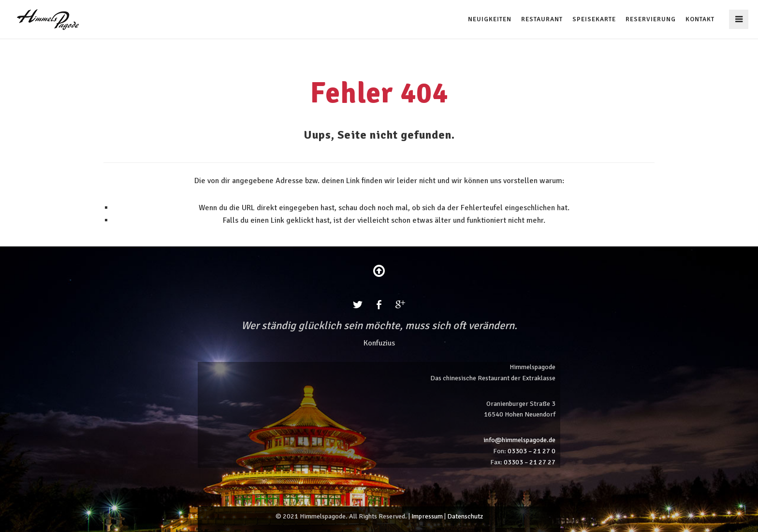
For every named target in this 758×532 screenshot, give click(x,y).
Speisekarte (594, 19)
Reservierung (651, 19)
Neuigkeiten (490, 19)
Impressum (427, 516)
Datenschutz (465, 516)
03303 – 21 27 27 (530, 462)
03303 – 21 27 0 (532, 451)
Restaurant (542, 19)
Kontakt (700, 19)
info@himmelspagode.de (519, 440)
